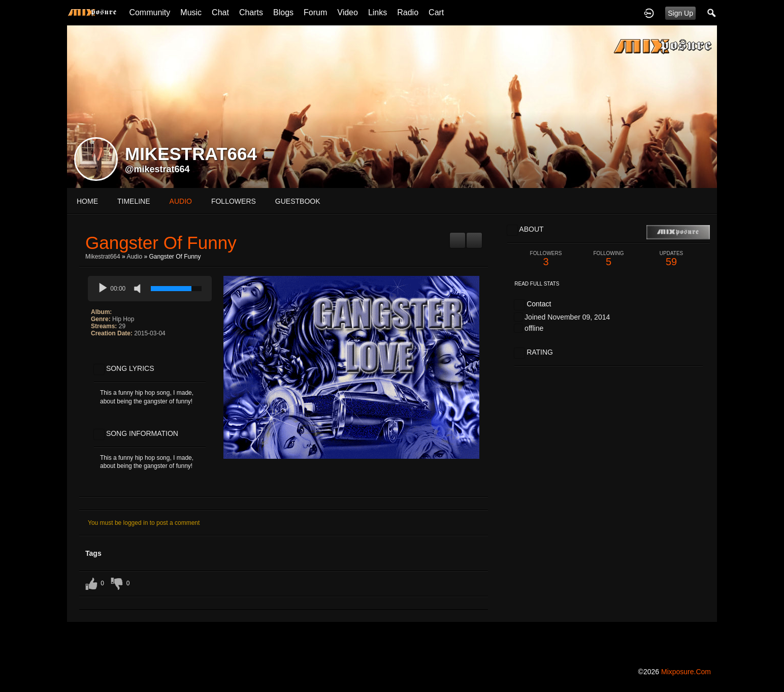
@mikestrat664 (157, 169)
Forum (315, 12)
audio (181, 201)
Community (150, 12)
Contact (539, 304)
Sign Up (680, 13)
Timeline (134, 201)
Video (348, 12)
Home (87, 201)
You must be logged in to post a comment (144, 523)
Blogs (283, 12)
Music (191, 12)
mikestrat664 (103, 257)
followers (234, 201)
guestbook (298, 201)
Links (378, 12)
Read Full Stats (537, 284)
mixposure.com (686, 672)
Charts (251, 12)
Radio (408, 12)
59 (671, 259)
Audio (134, 257)
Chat (220, 12)
